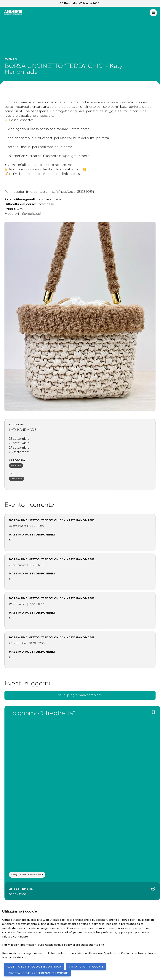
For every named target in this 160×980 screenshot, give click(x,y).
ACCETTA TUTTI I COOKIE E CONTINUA (34, 967)
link (101, 945)
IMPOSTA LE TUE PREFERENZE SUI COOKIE (37, 973)
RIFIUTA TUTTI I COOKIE (86, 967)
